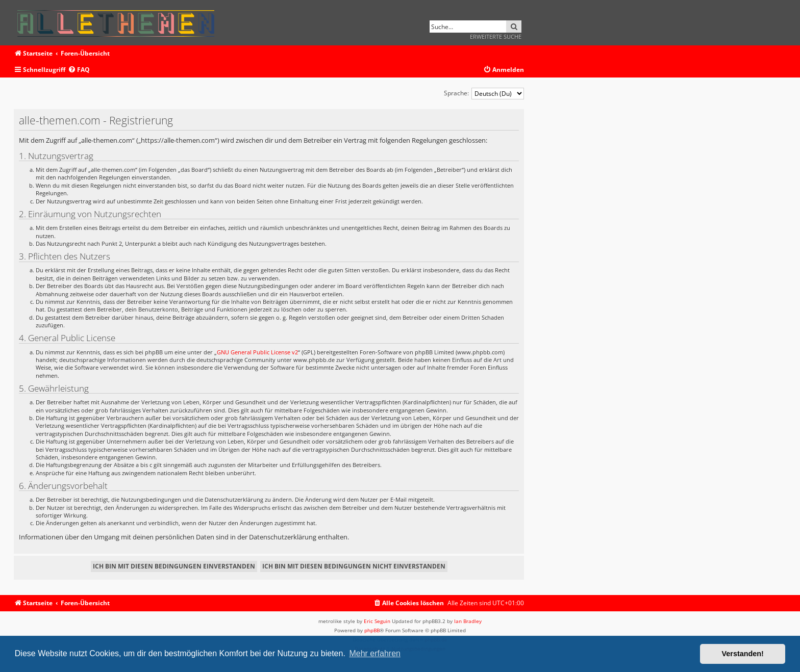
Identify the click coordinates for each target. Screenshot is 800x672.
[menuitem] (79, 70)
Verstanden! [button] (743, 654)
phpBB (372, 630)
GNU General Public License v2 (257, 352)
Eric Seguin (377, 621)
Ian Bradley (468, 621)
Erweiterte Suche (496, 36)
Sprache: (456, 93)
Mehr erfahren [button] (375, 653)
